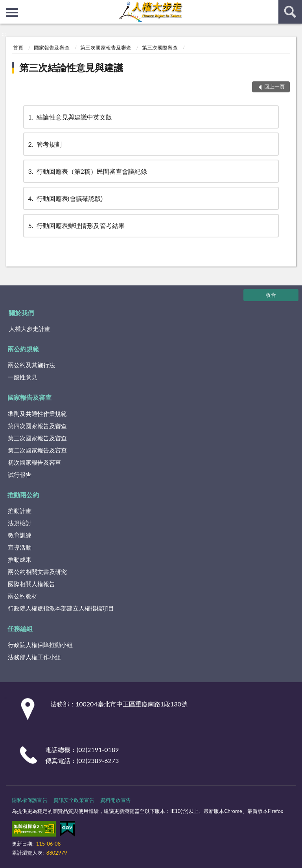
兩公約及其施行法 (31, 365)
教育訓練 (20, 535)
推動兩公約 (23, 495)
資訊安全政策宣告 (74, 800)
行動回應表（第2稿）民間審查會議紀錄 (87, 171)
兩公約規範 (23, 349)
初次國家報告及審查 (34, 462)
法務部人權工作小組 (34, 657)
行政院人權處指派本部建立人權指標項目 (61, 608)
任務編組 (20, 628)
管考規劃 (44, 144)
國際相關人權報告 (31, 584)
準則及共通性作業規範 (37, 414)
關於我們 (21, 313)
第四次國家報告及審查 (37, 426)
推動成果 (20, 559)
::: (6, 6)
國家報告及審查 (52, 48)
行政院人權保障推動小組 (40, 645)
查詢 (290, 12)
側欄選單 (12, 13)
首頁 (18, 48)
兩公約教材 (23, 596)
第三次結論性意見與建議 (71, 67)
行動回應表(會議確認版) (65, 198)
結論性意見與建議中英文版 (70, 117)
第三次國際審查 (160, 48)
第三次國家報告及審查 (106, 48)
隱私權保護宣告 (30, 800)
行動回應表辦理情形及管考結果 (76, 225)
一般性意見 (23, 377)
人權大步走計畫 (30, 329)
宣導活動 (20, 547)
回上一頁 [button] (274, 86)
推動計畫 (20, 511)
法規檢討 (20, 523)
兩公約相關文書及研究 (37, 572)
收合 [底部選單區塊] (271, 295)
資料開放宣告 (116, 800)
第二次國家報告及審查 (37, 450)
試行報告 (20, 474)
